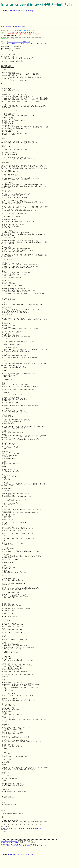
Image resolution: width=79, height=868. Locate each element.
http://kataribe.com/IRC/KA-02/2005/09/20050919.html (21, 828)
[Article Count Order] (13, 26)
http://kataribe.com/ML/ (10, 843)
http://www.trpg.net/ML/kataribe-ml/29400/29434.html (28, 44)
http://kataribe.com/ (9, 841)
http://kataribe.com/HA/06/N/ (18, 42)
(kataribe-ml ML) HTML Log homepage (20, 11)
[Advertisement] (38, 18)
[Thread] (23, 26)
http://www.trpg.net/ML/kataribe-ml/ (15, 844)
